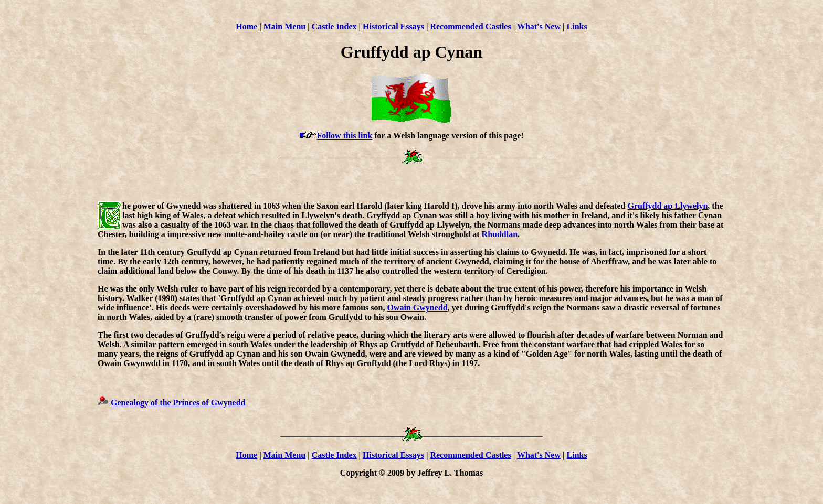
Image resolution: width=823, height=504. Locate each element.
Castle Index (334, 26)
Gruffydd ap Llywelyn (667, 206)
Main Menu (284, 26)
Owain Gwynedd (417, 308)
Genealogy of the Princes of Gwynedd (178, 403)
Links (577, 26)
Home (246, 26)
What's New (539, 26)
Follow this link (344, 136)
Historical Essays (393, 26)
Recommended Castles (470, 26)
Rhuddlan (500, 234)
